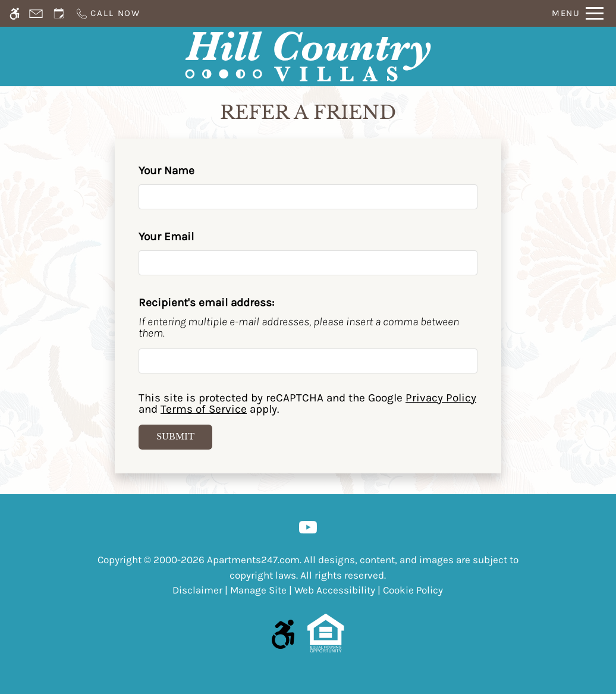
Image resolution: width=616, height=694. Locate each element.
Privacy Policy (441, 398)
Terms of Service (204, 409)
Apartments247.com (253, 560)
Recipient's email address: (206, 303)
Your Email (188, 237)
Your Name (188, 171)
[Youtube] (308, 526)
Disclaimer (197, 590)
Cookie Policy (413, 590)
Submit (175, 437)
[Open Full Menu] (578, 13)
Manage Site (258, 590)
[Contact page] (36, 13)
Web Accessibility (335, 590)
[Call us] (108, 13)
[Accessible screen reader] (15, 13)
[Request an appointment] (59, 13)
